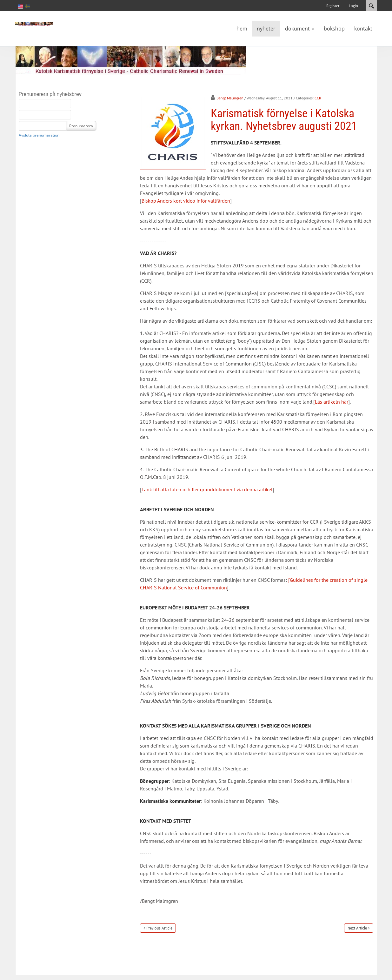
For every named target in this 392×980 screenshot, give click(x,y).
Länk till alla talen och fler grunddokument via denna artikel (207, 489)
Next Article (357, 928)
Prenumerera (81, 126)
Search (372, 6)
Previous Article (159, 928)
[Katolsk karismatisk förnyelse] (34, 23)
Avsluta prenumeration (39, 135)
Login (353, 6)
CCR (318, 98)
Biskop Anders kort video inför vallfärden (186, 201)
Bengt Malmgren (230, 98)
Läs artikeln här (332, 402)
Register (333, 6)
